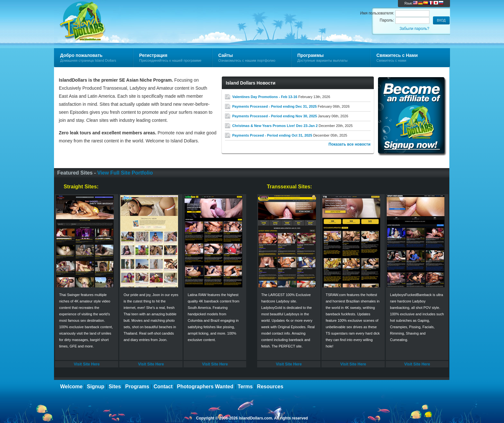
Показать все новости (350, 144)
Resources (270, 387)
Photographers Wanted (205, 387)
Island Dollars (131, 15)
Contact (163, 387)
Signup (95, 387)
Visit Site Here (86, 364)
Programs (137, 387)
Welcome (71, 387)
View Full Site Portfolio (125, 173)
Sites (115, 387)
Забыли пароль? (414, 29)
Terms (245, 387)
